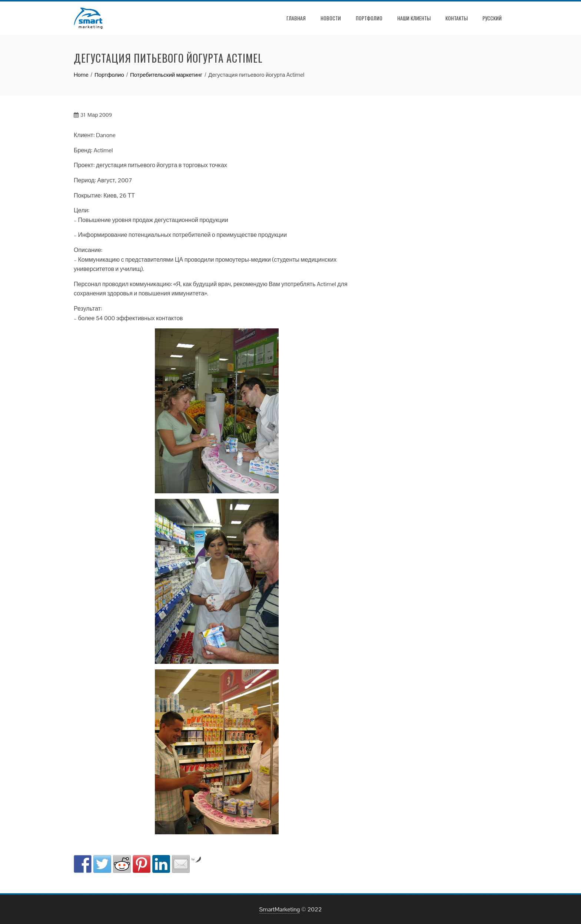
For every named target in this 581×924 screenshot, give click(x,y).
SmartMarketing (280, 909)
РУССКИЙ (492, 18)
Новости (331, 18)
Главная (296, 18)
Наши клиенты (414, 18)
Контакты (456, 18)
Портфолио (369, 18)
